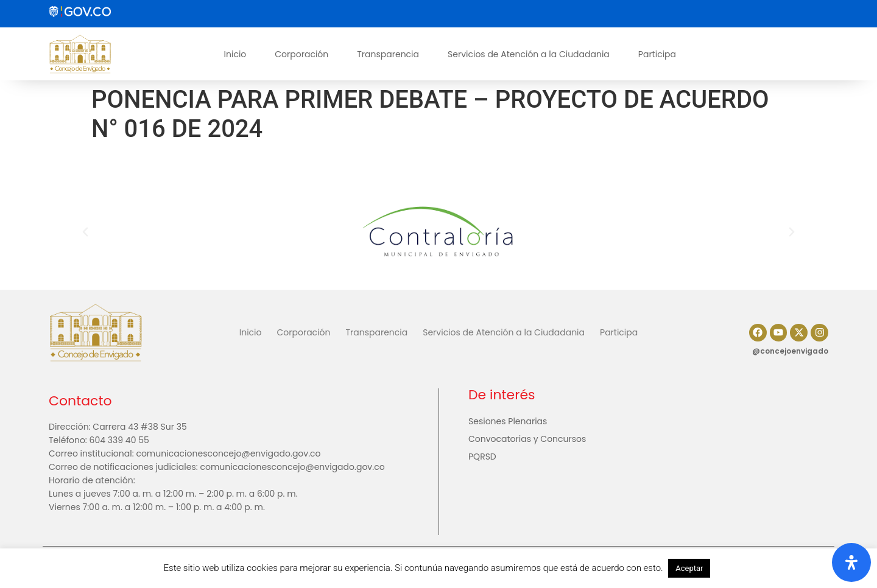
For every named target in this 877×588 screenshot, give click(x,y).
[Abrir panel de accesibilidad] (851, 562)
